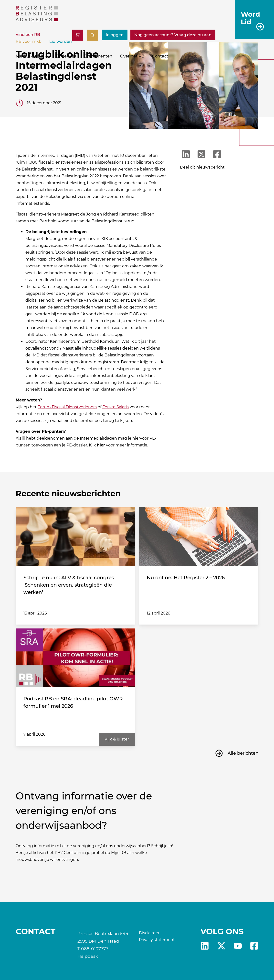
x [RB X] (221, 946)
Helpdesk (88, 956)
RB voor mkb (29, 41)
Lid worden (61, 41)
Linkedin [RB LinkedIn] (205, 946)
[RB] (37, 20)
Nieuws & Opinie (32, 56)
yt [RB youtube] (238, 946)
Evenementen (98, 56)
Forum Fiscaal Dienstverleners (67, 407)
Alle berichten (243, 753)
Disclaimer (149, 933)
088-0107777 (95, 949)
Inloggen (115, 35)
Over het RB (132, 56)
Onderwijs (66, 56)
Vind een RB (28, 35)
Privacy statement (157, 940)
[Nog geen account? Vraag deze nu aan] (173, 35)
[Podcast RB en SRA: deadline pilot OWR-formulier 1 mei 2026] (75, 658)
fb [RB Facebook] (254, 946)
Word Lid (250, 18)
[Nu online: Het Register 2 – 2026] (199, 537)
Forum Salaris (116, 407)
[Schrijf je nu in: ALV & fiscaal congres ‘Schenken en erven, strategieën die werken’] (75, 537)
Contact (160, 56)
